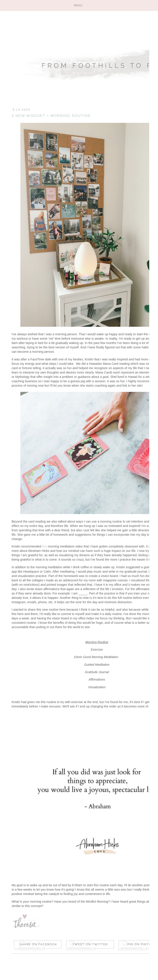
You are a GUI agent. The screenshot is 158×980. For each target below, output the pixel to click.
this (44, 546)
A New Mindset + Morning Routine (51, 116)
